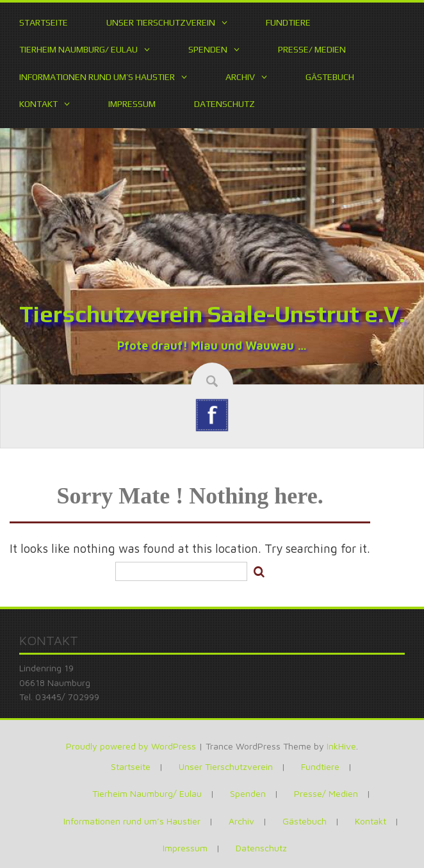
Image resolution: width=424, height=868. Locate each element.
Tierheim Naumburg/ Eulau (78, 49)
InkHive (341, 746)
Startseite (44, 22)
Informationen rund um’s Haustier (97, 77)
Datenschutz (224, 104)
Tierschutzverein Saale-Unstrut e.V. (212, 314)
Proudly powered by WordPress (131, 746)
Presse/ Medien (312, 49)
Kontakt (38, 104)
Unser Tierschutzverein (161, 22)
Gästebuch (330, 77)
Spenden (208, 49)
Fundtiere (288, 22)
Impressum (132, 104)
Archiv (240, 77)
